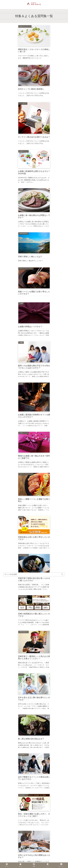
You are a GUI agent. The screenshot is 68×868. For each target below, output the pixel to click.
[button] (62, 574)
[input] (34, 574)
